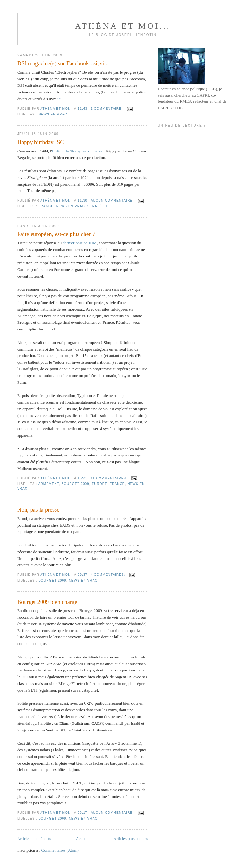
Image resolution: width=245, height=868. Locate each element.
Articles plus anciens (131, 838)
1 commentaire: (107, 109)
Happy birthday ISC (41, 142)
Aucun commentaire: (113, 200)
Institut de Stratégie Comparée (77, 151)
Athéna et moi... (123, 26)
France (46, 206)
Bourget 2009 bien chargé (47, 602)
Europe (99, 484)
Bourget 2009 (75, 484)
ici (59, 99)
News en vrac (53, 114)
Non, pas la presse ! (40, 510)
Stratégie (98, 206)
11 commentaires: (110, 478)
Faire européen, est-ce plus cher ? (56, 234)
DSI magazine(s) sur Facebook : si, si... (63, 63)
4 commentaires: (108, 575)
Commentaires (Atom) (60, 850)
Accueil (82, 838)
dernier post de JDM (80, 243)
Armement (49, 484)
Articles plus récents (34, 838)
